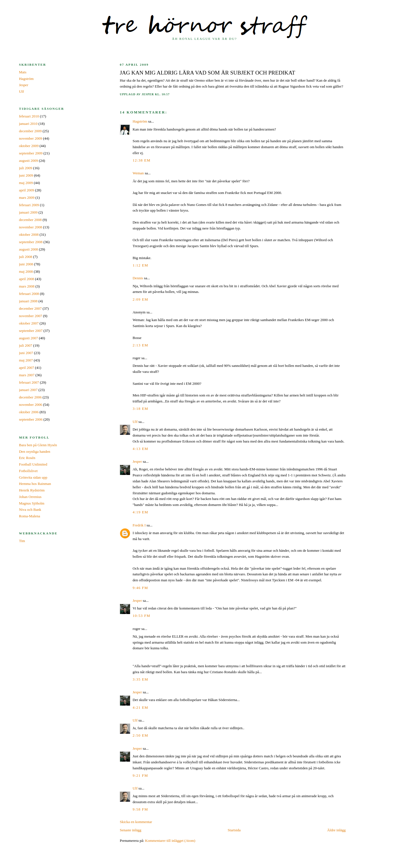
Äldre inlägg (336, 830)
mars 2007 (27, 375)
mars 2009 (27, 198)
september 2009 (31, 153)
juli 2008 (26, 257)
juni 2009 (26, 175)
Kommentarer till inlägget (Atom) (170, 841)
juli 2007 (26, 345)
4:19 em (140, 512)
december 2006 (30, 397)
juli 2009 (26, 168)
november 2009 (31, 138)
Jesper (137, 461)
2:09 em (140, 299)
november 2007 (31, 316)
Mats (23, 72)
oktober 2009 (29, 146)
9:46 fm (140, 588)
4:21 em (140, 707)
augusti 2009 (29, 161)
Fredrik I (139, 525)
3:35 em (140, 679)
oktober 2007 (29, 323)
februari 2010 (29, 116)
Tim (22, 541)
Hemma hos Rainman (35, 484)
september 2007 (31, 331)
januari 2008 (28, 301)
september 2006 (31, 419)
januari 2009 (28, 212)
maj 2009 (26, 183)
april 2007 (27, 368)
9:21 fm (140, 775)
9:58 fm (140, 809)
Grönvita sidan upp (33, 477)
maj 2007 (26, 360)
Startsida (234, 830)
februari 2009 (29, 205)
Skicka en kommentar (136, 822)
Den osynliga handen (35, 451)
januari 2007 (28, 390)
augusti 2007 (29, 338)
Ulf (135, 422)
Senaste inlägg (130, 830)
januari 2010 (28, 124)
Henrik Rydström (32, 490)
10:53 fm (141, 616)
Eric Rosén (27, 458)
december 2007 (30, 308)
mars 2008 (27, 286)
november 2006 (31, 405)
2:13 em (140, 345)
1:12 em (140, 265)
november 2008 (31, 227)
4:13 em (140, 449)
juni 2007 (26, 353)
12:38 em (142, 160)
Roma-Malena (30, 516)
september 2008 (31, 242)
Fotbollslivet (28, 471)
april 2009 (27, 190)
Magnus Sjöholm (32, 503)
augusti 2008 (29, 249)
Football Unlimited (33, 464)
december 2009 (30, 131)
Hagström (140, 121)
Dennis (138, 278)
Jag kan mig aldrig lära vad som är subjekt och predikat (207, 73)
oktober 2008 (29, 234)
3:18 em (140, 409)
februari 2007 (29, 382)
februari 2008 (29, 294)
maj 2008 (26, 271)
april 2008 (27, 279)
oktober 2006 (29, 412)
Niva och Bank (30, 510)
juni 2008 (26, 264)
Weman (138, 173)
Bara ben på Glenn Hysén (38, 445)
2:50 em (140, 735)
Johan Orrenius (30, 497)
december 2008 (30, 220)
